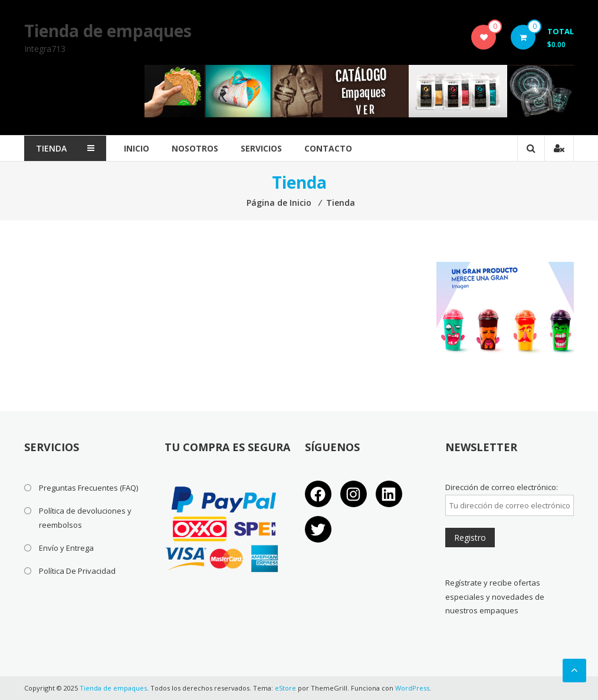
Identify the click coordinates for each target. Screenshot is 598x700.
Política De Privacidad (77, 571)
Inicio (137, 148)
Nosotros (195, 148)
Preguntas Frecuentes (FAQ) (88, 488)
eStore (285, 688)
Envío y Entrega (66, 548)
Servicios (261, 148)
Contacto (328, 148)
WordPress (412, 688)
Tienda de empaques (108, 31)
